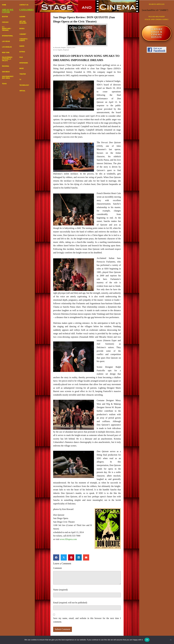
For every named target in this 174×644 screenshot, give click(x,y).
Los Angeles (59, 50)
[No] (171, 640)
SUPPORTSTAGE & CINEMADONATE (157, 33)
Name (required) (60, 590)
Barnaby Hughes (61, 47)
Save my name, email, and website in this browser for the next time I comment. (87, 620)
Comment (57, 568)
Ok (147, 640)
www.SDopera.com (68, 539)
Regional (66, 50)
